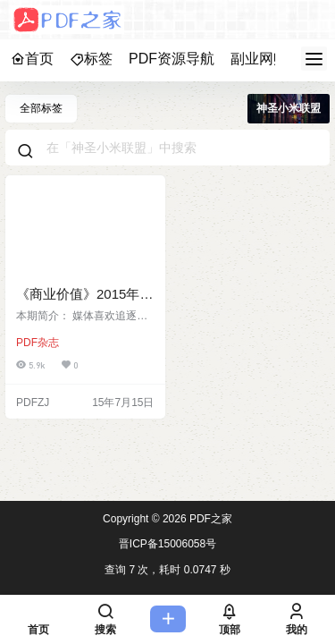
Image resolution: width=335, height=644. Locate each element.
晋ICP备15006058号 (167, 544)
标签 (91, 59)
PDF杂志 (38, 343)
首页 (32, 59)
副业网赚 (259, 59)
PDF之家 (209, 519)
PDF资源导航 (172, 59)
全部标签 (41, 108)
